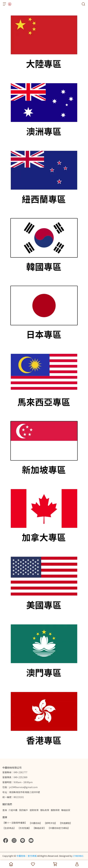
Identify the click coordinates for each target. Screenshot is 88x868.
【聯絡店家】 (39, 828)
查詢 (5, 810)
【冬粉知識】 (24, 828)
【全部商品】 (9, 828)
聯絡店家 (66, 810)
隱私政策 (45, 810)
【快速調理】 (65, 823)
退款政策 (34, 810)
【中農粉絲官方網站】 (59, 828)
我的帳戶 (24, 810)
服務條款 (55, 810)
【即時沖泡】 (50, 823)
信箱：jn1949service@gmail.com (20, 787)
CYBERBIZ (78, 856)
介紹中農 (13, 810)
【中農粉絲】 (35, 823)
